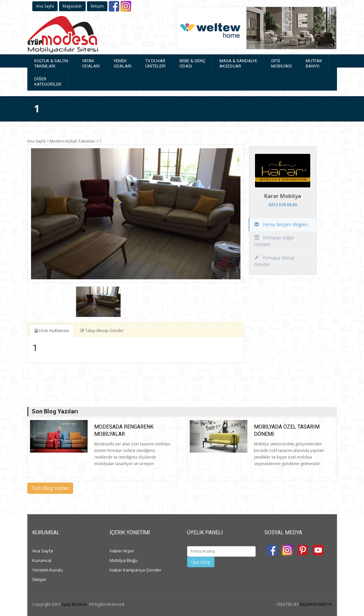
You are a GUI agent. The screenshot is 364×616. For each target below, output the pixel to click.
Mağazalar (72, 6)
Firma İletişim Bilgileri (281, 224)
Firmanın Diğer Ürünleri (274, 241)
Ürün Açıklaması (52, 331)
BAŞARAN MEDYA (316, 604)
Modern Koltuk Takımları (72, 141)
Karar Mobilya (283, 196)
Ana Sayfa (45, 6)
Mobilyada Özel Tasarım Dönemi (287, 430)
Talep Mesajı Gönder (102, 331)
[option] (136, 214)
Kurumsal (42, 560)
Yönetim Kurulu (47, 570)
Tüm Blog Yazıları (50, 488)
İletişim (97, 6)
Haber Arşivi (122, 551)
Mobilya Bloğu (124, 560)
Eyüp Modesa (74, 604)
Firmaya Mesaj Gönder (274, 261)
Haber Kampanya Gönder (136, 570)
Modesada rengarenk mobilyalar (124, 430)
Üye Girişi (201, 562)
